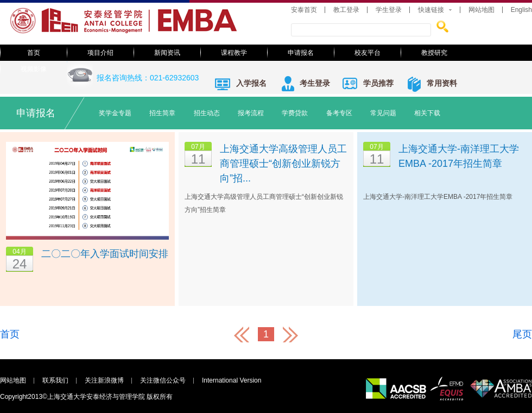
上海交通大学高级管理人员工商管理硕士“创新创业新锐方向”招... (283, 164)
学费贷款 (295, 113)
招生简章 (162, 113)
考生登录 (315, 83)
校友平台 (368, 53)
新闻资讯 (167, 53)
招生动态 (207, 113)
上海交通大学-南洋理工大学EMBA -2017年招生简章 (459, 156)
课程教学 (234, 53)
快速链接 (431, 10)
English (521, 10)
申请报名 (301, 53)
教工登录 (346, 10)
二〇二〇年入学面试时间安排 (105, 254)
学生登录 (389, 10)
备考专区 (339, 113)
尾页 (522, 334)
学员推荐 (378, 83)
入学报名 (251, 83)
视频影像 (34, 69)
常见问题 (383, 113)
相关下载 (427, 113)
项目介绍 (100, 53)
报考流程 (251, 113)
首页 (34, 53)
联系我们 (55, 380)
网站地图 (482, 10)
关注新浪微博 (104, 380)
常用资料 (442, 83)
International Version (232, 380)
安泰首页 (304, 10)
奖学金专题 (115, 113)
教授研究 (434, 53)
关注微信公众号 (163, 380)
